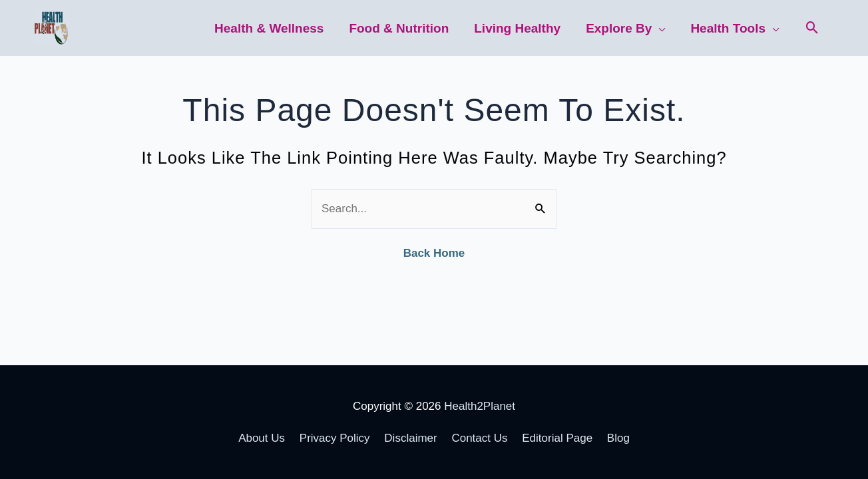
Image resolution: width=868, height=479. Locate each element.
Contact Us (479, 438)
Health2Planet (480, 406)
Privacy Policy (335, 438)
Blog (618, 438)
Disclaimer (410, 438)
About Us (262, 438)
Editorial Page (557, 438)
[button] (812, 28)
